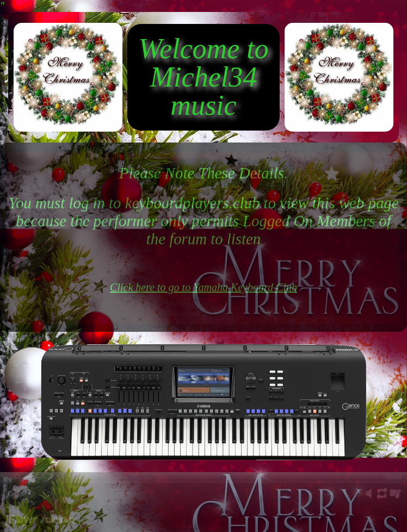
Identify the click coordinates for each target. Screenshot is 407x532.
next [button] (49, 503)
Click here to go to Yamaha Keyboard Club (203, 287)
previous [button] (10, 503)
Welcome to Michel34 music (203, 77)
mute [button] (369, 500)
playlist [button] (395, 500)
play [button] (29, 503)
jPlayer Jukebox (41, 519)
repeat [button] (382, 500)
